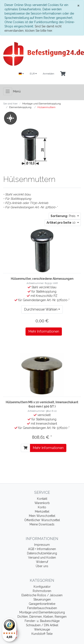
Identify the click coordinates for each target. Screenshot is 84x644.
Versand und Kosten (42, 558)
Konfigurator (42, 587)
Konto (42, 507)
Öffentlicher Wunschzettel (42, 520)
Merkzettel (42, 512)
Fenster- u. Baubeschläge (42, 621)
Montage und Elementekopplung (42, 612)
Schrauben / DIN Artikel (42, 625)
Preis (63, 216)
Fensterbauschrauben (42, 608)
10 (61, 223)
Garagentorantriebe (42, 604)
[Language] (21, 74)
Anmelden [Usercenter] (48, 74)
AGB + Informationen (42, 549)
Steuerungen (42, 599)
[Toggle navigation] (8, 91)
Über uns (42, 566)
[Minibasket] (63, 74)
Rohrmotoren (42, 591)
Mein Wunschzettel (42, 516)
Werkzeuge (42, 629)
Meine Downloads (42, 524)
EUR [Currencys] (33, 74)
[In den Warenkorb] (26, 448)
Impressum (42, 545)
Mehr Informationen (44, 331)
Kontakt (42, 499)
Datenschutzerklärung (42, 553)
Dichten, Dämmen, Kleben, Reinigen (42, 617)
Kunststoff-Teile (42, 634)
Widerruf (42, 562)
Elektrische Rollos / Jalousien (42, 595)
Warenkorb (42, 503)
